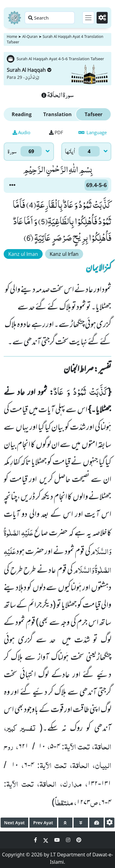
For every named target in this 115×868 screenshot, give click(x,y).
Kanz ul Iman (23, 254)
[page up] (65, 823)
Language (93, 132)
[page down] (81, 823)
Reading (22, 114)
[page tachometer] (96, 823)
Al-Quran (30, 37)
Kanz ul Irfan (64, 254)
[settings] (110, 823)
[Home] (14, 18)
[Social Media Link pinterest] (79, 840)
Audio (21, 132)
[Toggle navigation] (88, 18)
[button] (12, 185)
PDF (56, 132)
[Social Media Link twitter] (46, 840)
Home (12, 37)
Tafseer (94, 114)
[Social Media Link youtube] (58, 840)
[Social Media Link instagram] (69, 840)
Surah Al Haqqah (29, 70)
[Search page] (50, 18)
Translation (57, 114)
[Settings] (102, 18)
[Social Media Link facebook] (36, 840)
